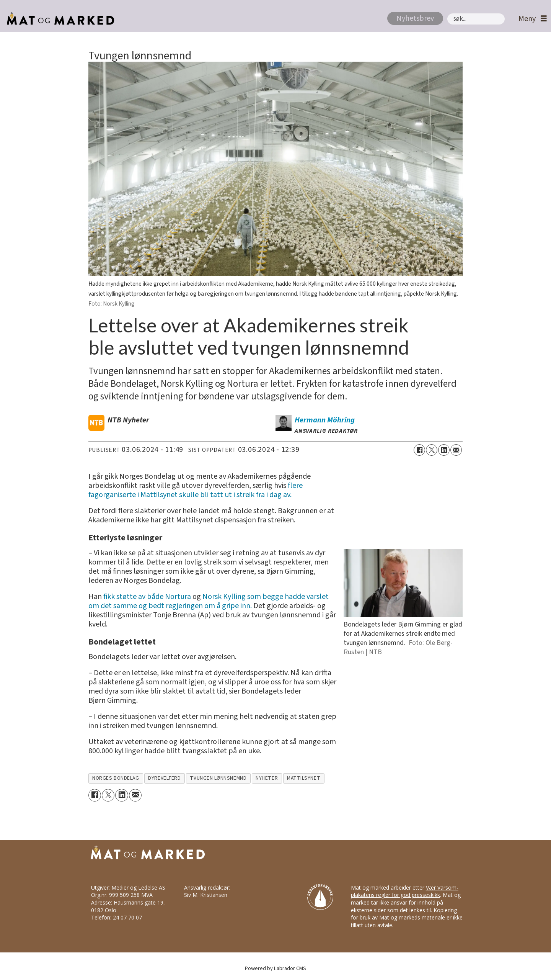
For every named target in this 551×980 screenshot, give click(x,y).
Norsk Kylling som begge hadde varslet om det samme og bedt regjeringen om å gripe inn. (209, 601)
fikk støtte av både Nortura (147, 597)
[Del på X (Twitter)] (432, 450)
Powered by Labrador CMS (275, 968)
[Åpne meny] (531, 19)
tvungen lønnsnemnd (218, 778)
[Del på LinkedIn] (444, 450)
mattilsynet (304, 778)
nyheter (267, 778)
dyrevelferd (164, 778)
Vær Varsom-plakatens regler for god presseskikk (405, 891)
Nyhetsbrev (415, 18)
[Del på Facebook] (419, 450)
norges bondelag (116, 778)
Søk (447, 13)
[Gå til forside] (58, 19)
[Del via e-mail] (456, 450)
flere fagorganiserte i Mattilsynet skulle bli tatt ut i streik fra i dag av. (196, 490)
